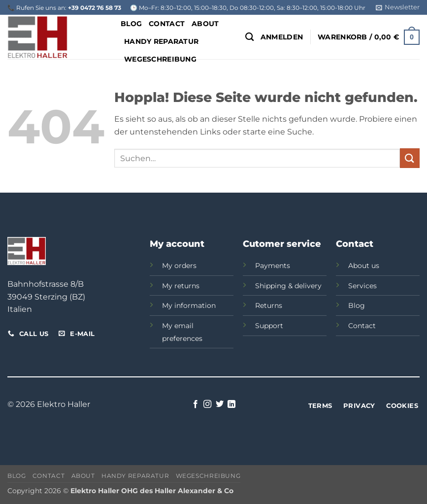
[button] (398, 7)
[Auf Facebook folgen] (196, 404)
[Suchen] (249, 37)
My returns (181, 286)
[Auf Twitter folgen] (220, 404)
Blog (131, 24)
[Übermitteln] (410, 158)
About (205, 24)
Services (362, 286)
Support (269, 326)
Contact (167, 24)
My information (189, 305)
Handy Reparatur (161, 41)
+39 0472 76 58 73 (95, 8)
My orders (179, 266)
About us (364, 266)
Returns (269, 305)
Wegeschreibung (208, 476)
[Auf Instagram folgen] (207, 404)
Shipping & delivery (288, 286)
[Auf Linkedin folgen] (231, 404)
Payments (273, 266)
